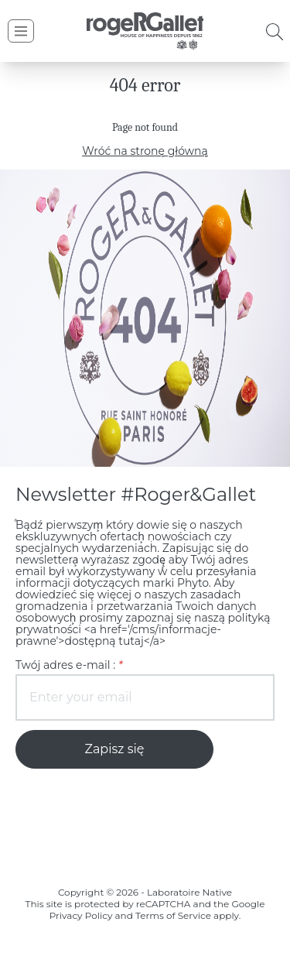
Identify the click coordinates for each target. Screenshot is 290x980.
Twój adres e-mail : (65, 654)
